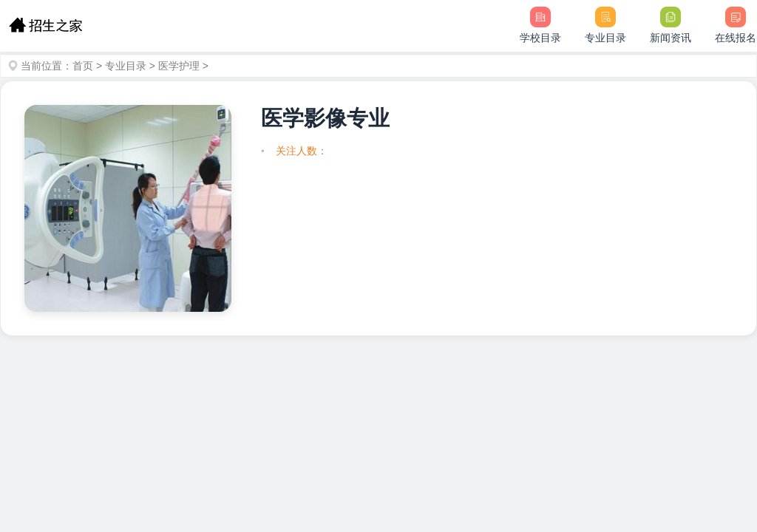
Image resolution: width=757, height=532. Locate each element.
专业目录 (126, 66)
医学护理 (179, 66)
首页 (83, 66)
